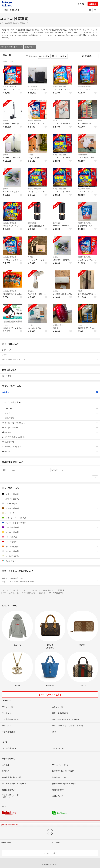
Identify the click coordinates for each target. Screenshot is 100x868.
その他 (55, 121)
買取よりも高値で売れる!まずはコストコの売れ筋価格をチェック (50, 580)
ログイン (81, 4)
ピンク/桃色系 (50, 537)
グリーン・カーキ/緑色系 (50, 518)
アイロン (31, 291)
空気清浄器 (32, 223)
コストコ (50, 392)
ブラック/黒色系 (50, 494)
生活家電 (30, 47)
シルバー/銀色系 (50, 551)
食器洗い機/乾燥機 (10, 86)
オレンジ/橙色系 (50, 546)
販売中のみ (32, 56)
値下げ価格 (50, 376)
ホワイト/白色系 (50, 499)
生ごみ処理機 (33, 86)
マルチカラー (50, 561)
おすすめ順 (44, 56)
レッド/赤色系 (50, 542)
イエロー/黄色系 (50, 532)
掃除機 (6, 121)
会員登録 (93, 4)
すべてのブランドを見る (50, 695)
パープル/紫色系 (50, 527)
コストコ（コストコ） (12, 47)
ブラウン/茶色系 (50, 508)
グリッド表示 (59, 56)
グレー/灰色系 (50, 504)
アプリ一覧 (56, 843)
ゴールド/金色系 (50, 556)
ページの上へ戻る (50, 853)
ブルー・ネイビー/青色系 (50, 523)
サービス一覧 (6, 843)
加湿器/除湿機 (83, 155)
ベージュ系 (50, 513)
